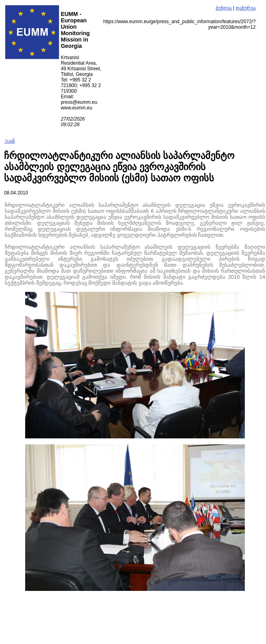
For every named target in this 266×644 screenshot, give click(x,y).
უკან (9, 141)
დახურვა (246, 8)
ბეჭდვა (224, 8)
